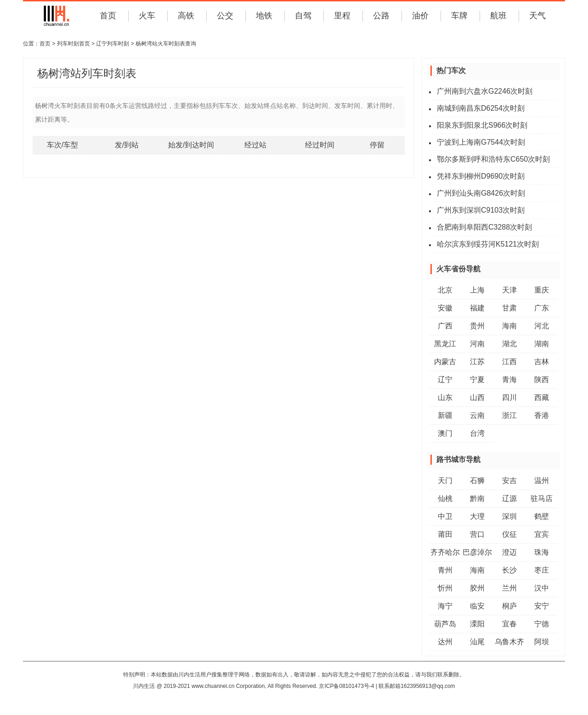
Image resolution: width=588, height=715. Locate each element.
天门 (445, 481)
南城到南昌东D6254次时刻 (481, 108)
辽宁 (445, 380)
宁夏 (477, 380)
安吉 (509, 481)
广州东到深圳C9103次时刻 (481, 210)
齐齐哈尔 (445, 552)
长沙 (509, 570)
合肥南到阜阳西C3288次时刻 (484, 227)
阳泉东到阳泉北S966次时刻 (482, 125)
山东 (445, 397)
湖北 (509, 344)
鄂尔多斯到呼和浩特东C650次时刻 (493, 159)
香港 (542, 415)
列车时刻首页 (73, 44)
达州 (445, 642)
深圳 (509, 516)
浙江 (509, 415)
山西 (477, 397)
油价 (420, 16)
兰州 (509, 588)
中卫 (445, 516)
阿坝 (542, 642)
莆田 (445, 534)
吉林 (542, 362)
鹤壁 (542, 516)
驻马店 (542, 498)
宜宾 (542, 534)
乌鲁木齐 (509, 642)
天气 (537, 16)
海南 (509, 326)
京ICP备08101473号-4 (346, 686)
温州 (542, 481)
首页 (108, 16)
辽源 (509, 498)
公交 (225, 16)
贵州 (477, 326)
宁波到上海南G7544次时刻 (481, 142)
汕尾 (477, 642)
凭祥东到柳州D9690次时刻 (481, 176)
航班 (498, 16)
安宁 (542, 606)
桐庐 (509, 606)
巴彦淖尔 (477, 552)
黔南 (477, 498)
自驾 (303, 16)
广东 (542, 308)
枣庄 (542, 570)
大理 (477, 516)
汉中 (542, 588)
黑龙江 (445, 344)
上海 (477, 290)
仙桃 (445, 498)
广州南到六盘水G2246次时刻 (485, 91)
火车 (147, 16)
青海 (509, 380)
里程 (342, 16)
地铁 (264, 16)
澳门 (445, 433)
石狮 (477, 481)
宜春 (509, 624)
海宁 (445, 606)
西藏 (542, 397)
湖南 (542, 344)
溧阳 (477, 624)
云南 (477, 415)
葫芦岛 (445, 624)
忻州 (445, 588)
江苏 (477, 362)
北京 (445, 290)
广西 (445, 326)
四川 (509, 397)
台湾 (477, 433)
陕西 (542, 380)
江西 (509, 362)
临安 (477, 606)
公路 (381, 16)
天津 (509, 290)
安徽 (445, 308)
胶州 (477, 588)
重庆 (542, 290)
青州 (445, 570)
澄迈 (509, 552)
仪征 (509, 534)
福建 (477, 308)
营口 (477, 534)
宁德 (542, 624)
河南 (477, 344)
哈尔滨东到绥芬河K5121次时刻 (488, 244)
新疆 (445, 415)
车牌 (459, 16)
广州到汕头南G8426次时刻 (481, 193)
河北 (542, 326)
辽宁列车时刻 (113, 44)
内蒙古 (445, 362)
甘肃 (509, 308)
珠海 (542, 552)
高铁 (186, 16)
